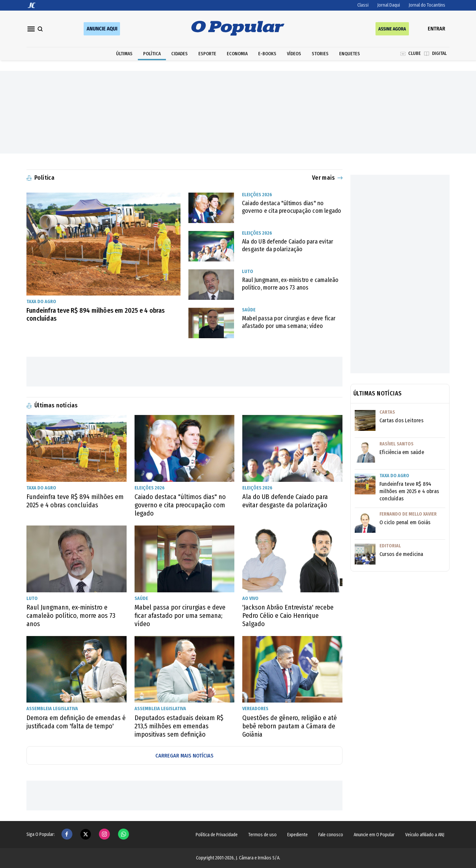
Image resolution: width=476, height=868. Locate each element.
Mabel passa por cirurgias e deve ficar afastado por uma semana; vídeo (289, 322)
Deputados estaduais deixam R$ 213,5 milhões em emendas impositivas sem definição (179, 726)
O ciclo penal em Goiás (405, 522)
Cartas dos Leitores (401, 420)
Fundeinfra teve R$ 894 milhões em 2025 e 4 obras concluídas (96, 314)
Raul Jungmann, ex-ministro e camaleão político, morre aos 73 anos (290, 284)
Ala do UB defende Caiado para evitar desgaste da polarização (288, 245)
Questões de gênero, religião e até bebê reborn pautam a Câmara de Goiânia (290, 726)
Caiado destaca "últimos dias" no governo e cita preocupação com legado (292, 207)
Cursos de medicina (401, 554)
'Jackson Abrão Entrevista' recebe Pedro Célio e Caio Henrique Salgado (288, 616)
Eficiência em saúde (402, 452)
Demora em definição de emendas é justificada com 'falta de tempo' (76, 722)
